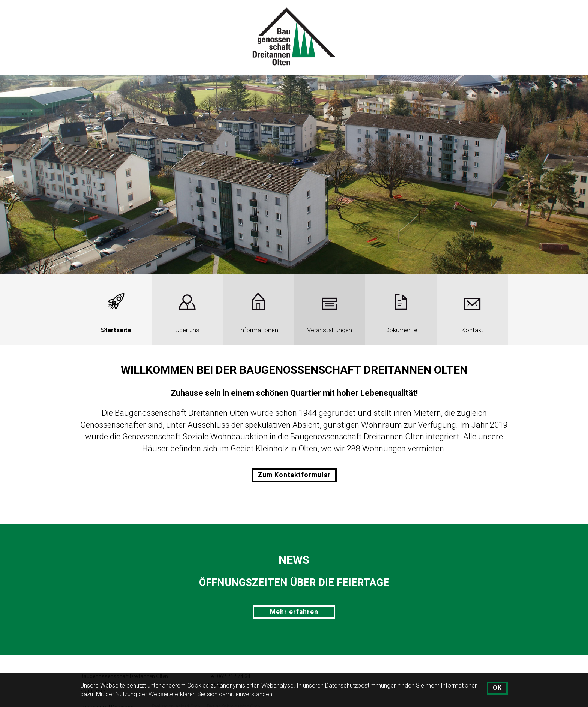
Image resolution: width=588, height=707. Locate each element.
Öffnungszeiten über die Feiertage (294, 583)
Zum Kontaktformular (294, 475)
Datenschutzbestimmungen (361, 685)
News (294, 560)
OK (497, 688)
